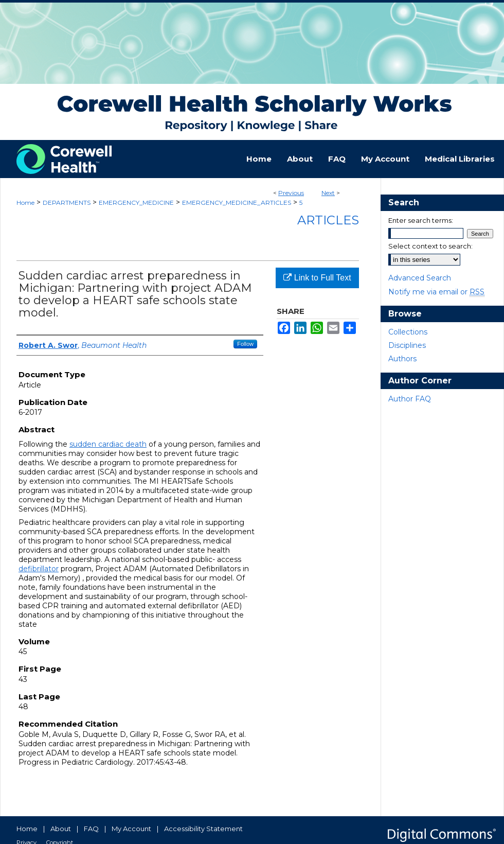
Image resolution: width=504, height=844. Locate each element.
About (61, 829)
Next (328, 193)
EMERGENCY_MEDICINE (136, 203)
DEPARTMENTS (67, 203)
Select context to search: (430, 246)
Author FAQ (410, 399)
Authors (402, 359)
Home (25, 203)
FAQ (91, 829)
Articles (328, 220)
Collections (408, 332)
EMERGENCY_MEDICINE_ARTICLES (237, 203)
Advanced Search (420, 278)
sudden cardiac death (108, 444)
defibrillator (39, 569)
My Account (131, 829)
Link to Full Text (317, 278)
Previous (291, 193)
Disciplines (407, 345)
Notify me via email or (436, 292)
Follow (245, 344)
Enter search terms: (421, 220)
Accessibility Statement (203, 829)
